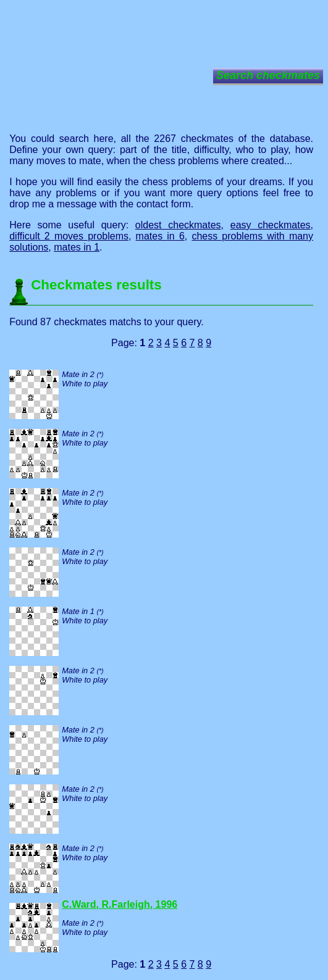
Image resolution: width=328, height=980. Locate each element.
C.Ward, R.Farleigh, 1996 (120, 904)
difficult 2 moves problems (69, 236)
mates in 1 (77, 247)
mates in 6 (160, 236)
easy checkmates (271, 225)
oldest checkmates (178, 225)
